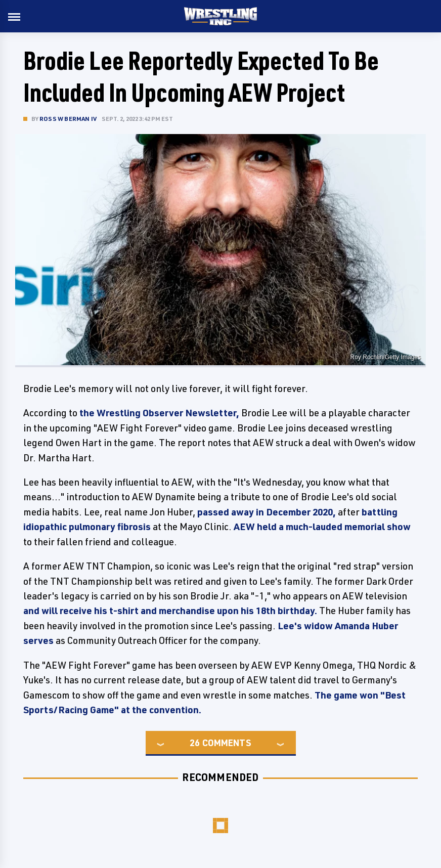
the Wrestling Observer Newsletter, (159, 413)
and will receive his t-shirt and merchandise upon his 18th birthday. (170, 611)
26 (195, 743)
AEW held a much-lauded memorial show (322, 527)
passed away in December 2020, (267, 512)
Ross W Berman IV (68, 119)
